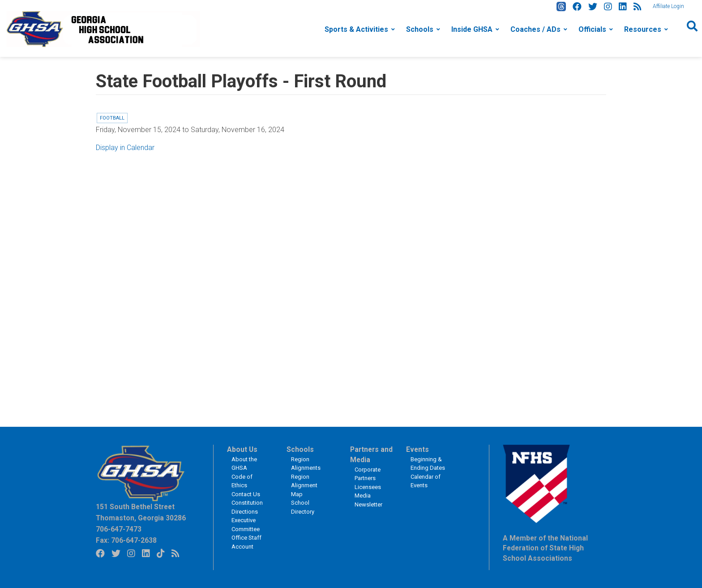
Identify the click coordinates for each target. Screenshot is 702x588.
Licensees (368, 487)
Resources (643, 29)
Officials (592, 29)
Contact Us (246, 494)
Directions (245, 512)
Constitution (247, 503)
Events (417, 450)
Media (363, 496)
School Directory (303, 507)
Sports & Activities (356, 29)
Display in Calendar (125, 148)
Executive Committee (246, 525)
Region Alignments (306, 464)
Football (112, 118)
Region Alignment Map (304, 485)
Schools (420, 29)
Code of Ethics (242, 481)
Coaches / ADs (535, 29)
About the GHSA (244, 464)
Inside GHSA (472, 29)
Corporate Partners (368, 474)
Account (242, 547)
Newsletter (368, 504)
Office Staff (246, 538)
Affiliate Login (668, 6)
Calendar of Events (426, 481)
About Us (242, 450)
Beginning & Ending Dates (428, 464)
